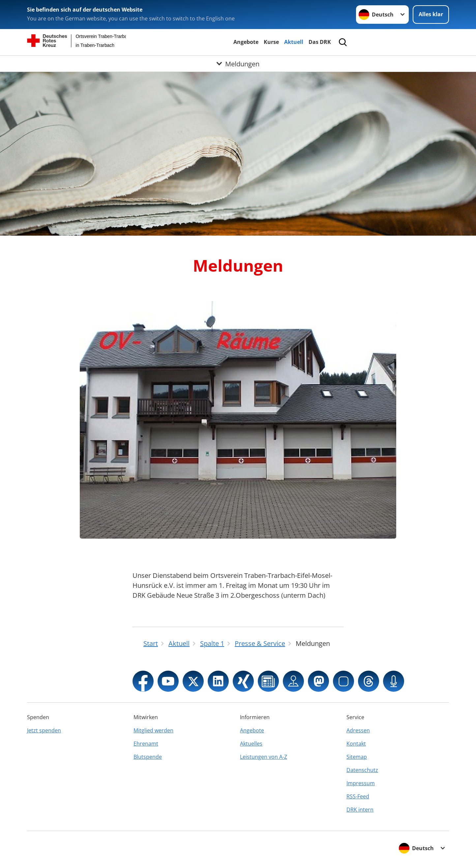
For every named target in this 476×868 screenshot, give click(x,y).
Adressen (358, 730)
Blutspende (148, 757)
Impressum (361, 783)
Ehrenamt (146, 744)
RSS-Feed (358, 796)
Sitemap (357, 757)
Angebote (246, 42)
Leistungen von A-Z (264, 757)
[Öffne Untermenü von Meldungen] (238, 64)
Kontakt (356, 744)
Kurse (271, 42)
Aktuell (294, 42)
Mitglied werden (153, 730)
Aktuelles (251, 744)
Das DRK (320, 42)
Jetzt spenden (44, 730)
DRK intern (360, 810)
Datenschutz (362, 770)
